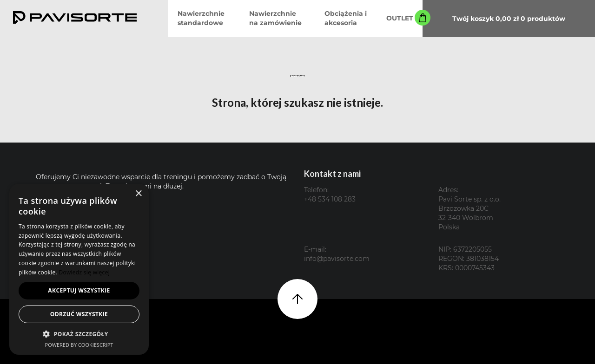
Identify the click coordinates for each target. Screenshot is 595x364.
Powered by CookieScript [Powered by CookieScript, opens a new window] (79, 345)
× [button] (138, 194)
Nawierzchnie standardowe (201, 18)
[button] (79, 334)
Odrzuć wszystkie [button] (79, 314)
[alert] (79, 269)
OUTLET (400, 18)
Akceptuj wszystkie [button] (79, 290)
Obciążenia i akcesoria (346, 18)
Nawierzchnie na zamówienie (275, 18)
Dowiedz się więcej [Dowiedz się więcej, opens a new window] (84, 272)
